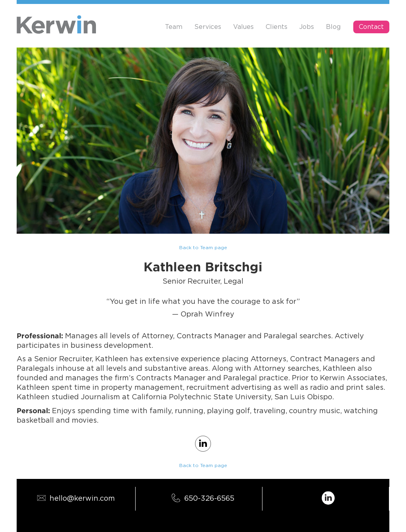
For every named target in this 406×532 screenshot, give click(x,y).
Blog (333, 27)
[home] (56, 24)
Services (208, 27)
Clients (277, 27)
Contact (371, 27)
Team (174, 27)
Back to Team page (203, 248)
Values (243, 27)
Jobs (307, 27)
